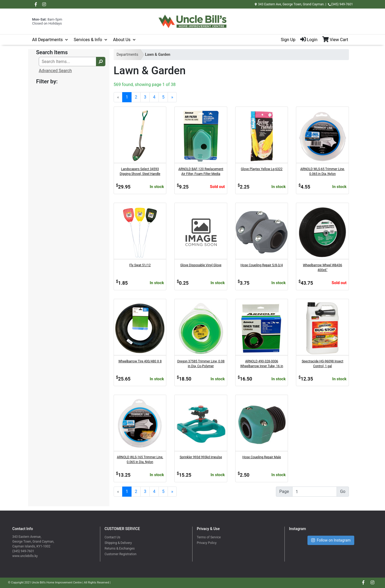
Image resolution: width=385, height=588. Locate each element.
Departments (127, 54)
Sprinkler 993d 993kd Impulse (201, 457)
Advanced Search (55, 71)
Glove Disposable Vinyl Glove (201, 265)
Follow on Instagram (331, 540)
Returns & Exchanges (120, 548)
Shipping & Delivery (118, 543)
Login (309, 40)
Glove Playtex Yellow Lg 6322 (262, 169)
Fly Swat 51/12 (140, 265)
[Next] (172, 97)
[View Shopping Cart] (338, 40)
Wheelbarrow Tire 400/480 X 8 (140, 361)
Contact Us (112, 537)
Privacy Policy (207, 543)
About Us (122, 40)
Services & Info (88, 40)
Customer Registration (120, 554)
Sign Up (288, 40)
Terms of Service (209, 537)
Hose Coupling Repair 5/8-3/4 (262, 265)
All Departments (47, 40)
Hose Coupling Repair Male (261, 457)
